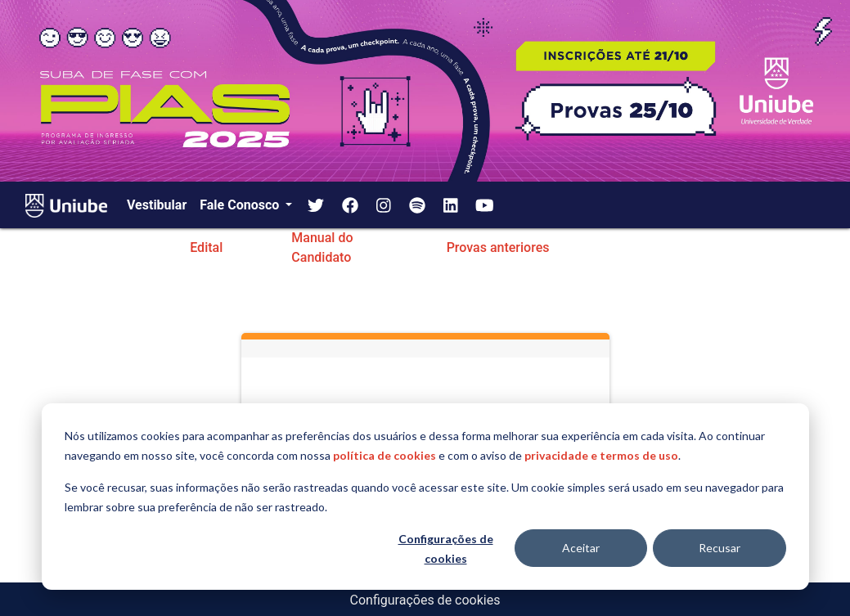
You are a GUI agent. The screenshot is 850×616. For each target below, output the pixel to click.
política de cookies (385, 455)
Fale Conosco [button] (241, 205)
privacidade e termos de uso (601, 455)
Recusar (720, 548)
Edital (206, 247)
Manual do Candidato (322, 247)
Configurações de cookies (446, 549)
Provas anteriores (498, 247)
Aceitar (581, 548)
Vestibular (157, 205)
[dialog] (425, 497)
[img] (316, 205)
